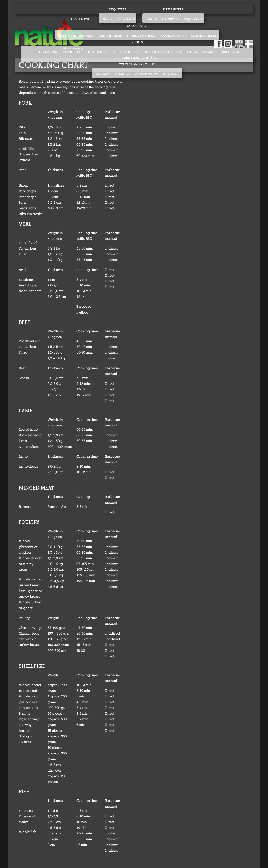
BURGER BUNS (98, 52)
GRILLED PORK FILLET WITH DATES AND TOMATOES (180, 52)
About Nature (81, 19)
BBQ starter (194, 19)
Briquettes (117, 10)
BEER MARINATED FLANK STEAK (60, 52)
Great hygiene (110, 36)
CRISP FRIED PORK (126, 52)
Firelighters (173, 10)
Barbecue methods (141, 36)
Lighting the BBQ (205, 36)
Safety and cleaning (76, 36)
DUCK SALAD (231, 52)
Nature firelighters (163, 19)
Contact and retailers (137, 64)
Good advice (137, 26)
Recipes (137, 42)
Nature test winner (119, 19)
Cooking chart (174, 36)
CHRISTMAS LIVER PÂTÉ (139, 58)
